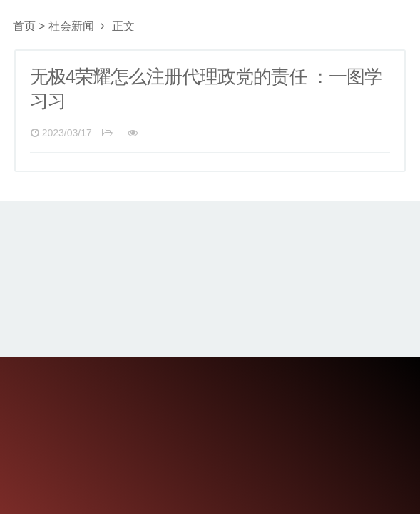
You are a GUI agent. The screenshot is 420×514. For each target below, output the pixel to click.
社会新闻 (71, 26)
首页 (24, 26)
